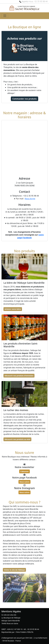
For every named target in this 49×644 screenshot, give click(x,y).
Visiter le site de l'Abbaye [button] (14, 570)
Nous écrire (30, 199)
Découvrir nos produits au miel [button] (17, 439)
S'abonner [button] (24, 471)
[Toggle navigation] (5, 16)
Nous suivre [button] (25, 482)
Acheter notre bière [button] (13, 309)
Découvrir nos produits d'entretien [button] (19, 376)
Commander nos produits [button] (24, 99)
